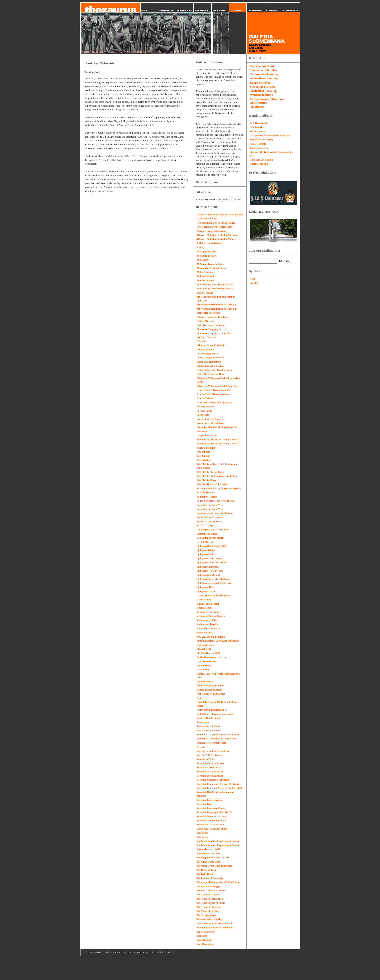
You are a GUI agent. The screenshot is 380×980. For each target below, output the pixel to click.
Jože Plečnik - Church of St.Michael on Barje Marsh (217, 466)
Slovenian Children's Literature (213, 780)
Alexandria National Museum (212, 268)
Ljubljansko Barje (206, 591)
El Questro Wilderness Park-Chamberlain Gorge (218, 380)
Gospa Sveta (203, 415)
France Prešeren (205, 398)
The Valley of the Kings (209, 911)
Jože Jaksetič (203, 452)
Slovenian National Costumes (212, 816)
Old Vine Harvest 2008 (208, 653)
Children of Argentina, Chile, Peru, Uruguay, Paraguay (215, 335)
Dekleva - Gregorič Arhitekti (211, 345)
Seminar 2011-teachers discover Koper (216, 739)
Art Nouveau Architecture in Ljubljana (217, 305)
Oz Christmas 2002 (206, 661)
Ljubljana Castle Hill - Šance (212, 563)
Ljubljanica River (206, 587)
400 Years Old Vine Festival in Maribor (217, 235)
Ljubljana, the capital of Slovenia (214, 583)
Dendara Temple (205, 349)
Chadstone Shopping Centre (211, 329)
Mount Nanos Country (208, 628)
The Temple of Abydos (208, 895)
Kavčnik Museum (206, 493)
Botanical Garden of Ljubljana (213, 317)
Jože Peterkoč (204, 460)
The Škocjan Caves (206, 915)
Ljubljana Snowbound (208, 575)
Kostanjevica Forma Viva (210, 505)
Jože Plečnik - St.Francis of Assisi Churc (217, 476)
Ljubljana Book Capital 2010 (212, 546)
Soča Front (202, 833)
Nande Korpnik (205, 633)
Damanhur (202, 341)
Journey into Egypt (206, 448)
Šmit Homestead (205, 944)
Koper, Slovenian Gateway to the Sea (216, 501)
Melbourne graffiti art (208, 620)
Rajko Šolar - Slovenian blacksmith (215, 714)
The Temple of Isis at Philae (211, 903)
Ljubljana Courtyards (208, 567)
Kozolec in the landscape (209, 521)
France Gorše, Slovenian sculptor (214, 390)
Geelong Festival (205, 407)
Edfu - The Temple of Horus (211, 374)
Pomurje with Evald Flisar (210, 686)
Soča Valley (202, 837)
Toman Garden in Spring (210, 919)
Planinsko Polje (205, 681)
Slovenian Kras (204, 804)
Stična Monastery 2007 (208, 849)
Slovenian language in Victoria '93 (214, 812)
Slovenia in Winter (206, 759)
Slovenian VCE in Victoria (210, 825)
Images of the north (207, 435)
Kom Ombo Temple (207, 497)
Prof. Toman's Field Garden (211, 694)
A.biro (200, 247)
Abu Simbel (203, 260)
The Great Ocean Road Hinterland (215, 866)
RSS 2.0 (254, 283)
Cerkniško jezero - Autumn (211, 325)
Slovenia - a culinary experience (213, 751)
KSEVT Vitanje (205, 525)
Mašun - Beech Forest (208, 604)
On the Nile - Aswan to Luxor (212, 657)
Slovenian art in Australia (210, 772)
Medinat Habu (204, 608)
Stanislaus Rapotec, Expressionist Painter (218, 841)
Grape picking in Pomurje (210, 419)
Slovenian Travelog (263, 87)
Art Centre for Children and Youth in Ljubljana (216, 299)
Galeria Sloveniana (263, 66)
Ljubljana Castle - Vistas (209, 558)
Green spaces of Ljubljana (210, 423)
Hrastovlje (202, 431)
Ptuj (199, 698)
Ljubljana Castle (205, 554)
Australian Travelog (263, 91)
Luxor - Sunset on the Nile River (213, 595)
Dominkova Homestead (209, 362)
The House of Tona (206, 870)
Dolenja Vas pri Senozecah (210, 358)
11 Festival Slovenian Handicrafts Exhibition (220, 214)
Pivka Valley (203, 670)
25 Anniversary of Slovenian (211, 231)
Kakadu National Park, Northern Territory (219, 488)
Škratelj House (204, 940)
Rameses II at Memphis (209, 718)
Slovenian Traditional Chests (211, 821)
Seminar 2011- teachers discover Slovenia (218, 735)
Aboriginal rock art (207, 256)
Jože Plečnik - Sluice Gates (210, 472)
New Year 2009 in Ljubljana (211, 637)
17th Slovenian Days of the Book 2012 (216, 223)
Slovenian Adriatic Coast (209, 767)
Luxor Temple (204, 600)
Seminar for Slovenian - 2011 (211, 743)
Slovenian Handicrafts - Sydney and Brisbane (215, 794)
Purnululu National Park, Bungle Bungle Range (218, 704)
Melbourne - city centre (209, 612)
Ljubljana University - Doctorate (214, 579)
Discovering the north (208, 354)
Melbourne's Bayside (207, 624)
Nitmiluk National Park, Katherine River (218, 641)
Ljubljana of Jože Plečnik (210, 571)
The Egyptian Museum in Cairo (213, 858)
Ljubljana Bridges (206, 550)
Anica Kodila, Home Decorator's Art (215, 284)
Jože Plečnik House (206, 480)
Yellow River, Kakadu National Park (215, 928)
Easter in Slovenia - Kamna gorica (214, 370)
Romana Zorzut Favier (208, 726)
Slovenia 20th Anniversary (210, 755)
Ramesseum (203, 722)
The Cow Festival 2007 (208, 853)
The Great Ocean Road (209, 862)
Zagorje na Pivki (205, 932)
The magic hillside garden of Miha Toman (218, 882)
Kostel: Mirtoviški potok (209, 517)
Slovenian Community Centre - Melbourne (219, 784)
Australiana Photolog (264, 78)
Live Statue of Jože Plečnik (210, 538)
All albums (257, 107)
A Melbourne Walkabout (209, 243)
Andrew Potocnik (206, 276)
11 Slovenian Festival (207, 219)
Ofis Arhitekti (204, 649)
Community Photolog (264, 74)
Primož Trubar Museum (209, 690)
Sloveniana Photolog (264, 70)
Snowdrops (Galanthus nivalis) (213, 829)
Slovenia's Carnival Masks (210, 763)
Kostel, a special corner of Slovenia (215, 513)
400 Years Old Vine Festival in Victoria (217, 239)
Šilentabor (202, 936)
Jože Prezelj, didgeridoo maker (213, 484)
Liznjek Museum (205, 542)
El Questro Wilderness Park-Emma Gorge (218, 386)
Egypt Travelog (260, 82)
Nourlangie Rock (205, 645)
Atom (253, 279)
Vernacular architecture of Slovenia (215, 923)
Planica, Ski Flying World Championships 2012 (218, 676)
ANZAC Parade (205, 293)
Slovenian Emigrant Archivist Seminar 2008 (219, 788)
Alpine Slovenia (205, 272)
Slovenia (201, 747)
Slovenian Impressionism (210, 800)
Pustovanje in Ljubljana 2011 (212, 710)
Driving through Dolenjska (210, 366)
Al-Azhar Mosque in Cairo (210, 264)
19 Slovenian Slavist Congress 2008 (215, 227)
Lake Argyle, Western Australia (213, 530)
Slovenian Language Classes (211, 808)
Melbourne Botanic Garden (211, 616)
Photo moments (205, 665)
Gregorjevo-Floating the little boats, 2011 (218, 427)
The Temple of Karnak (208, 907)
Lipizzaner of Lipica (207, 534)
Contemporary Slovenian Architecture (267, 101)
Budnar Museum (205, 321)
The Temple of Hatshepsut (210, 899)
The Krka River (205, 874)
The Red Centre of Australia (211, 891)
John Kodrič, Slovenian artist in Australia (218, 439)
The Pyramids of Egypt (209, 886)
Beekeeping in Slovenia (208, 313)
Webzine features (261, 95)
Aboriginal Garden (206, 252)
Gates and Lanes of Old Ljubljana (214, 402)
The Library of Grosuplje (210, 878)
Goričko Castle (204, 411)
